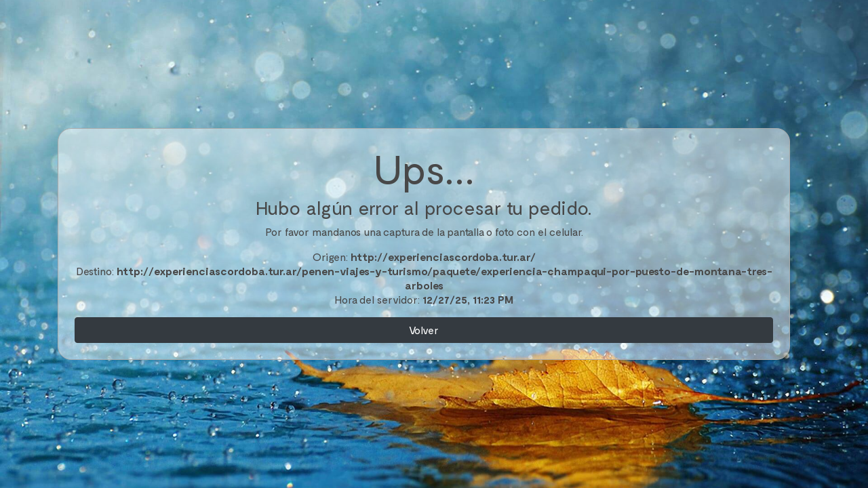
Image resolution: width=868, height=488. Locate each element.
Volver (424, 330)
